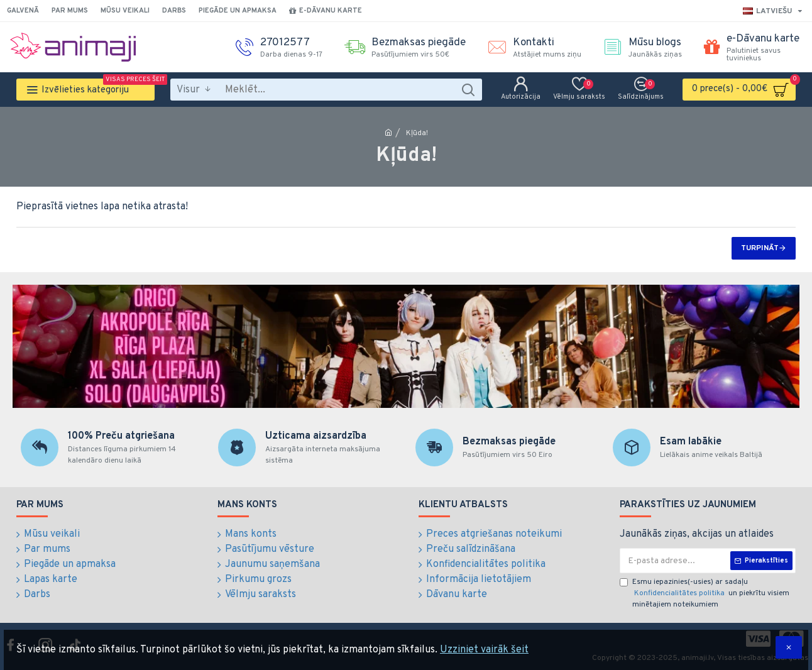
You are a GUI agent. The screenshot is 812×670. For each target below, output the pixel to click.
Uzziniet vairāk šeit (484, 650)
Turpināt (760, 248)
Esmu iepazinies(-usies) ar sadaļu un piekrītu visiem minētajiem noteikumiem (705, 593)
